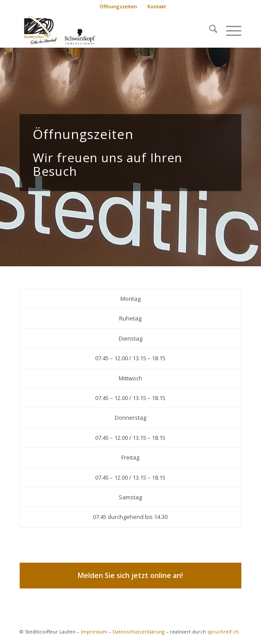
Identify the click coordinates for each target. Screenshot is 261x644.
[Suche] (209, 30)
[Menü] (229, 30)
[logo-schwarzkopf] (108, 30)
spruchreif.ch (223, 632)
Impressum (94, 632)
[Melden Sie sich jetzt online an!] (130, 576)
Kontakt (157, 6)
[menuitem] (118, 7)
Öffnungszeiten (118, 6)
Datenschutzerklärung (139, 632)
